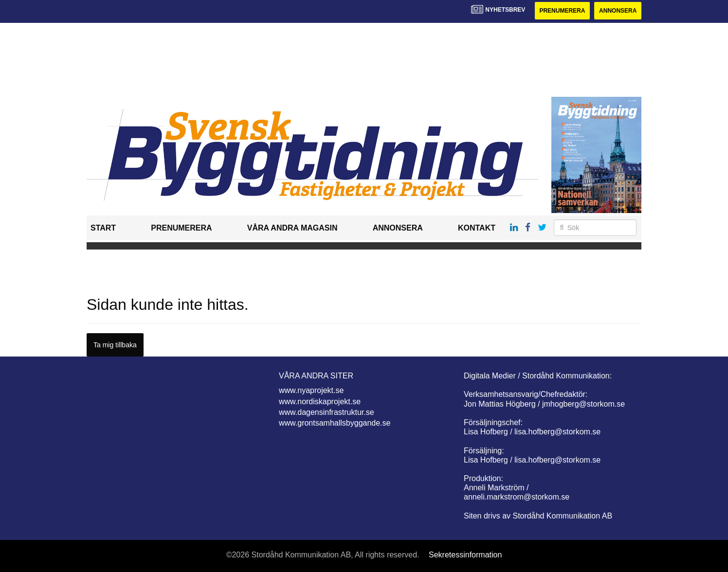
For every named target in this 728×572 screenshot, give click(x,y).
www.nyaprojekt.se (311, 390)
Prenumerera (562, 11)
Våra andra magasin (292, 228)
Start (103, 228)
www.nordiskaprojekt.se (320, 402)
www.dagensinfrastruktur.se (327, 412)
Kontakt (477, 228)
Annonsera (618, 11)
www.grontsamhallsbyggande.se (335, 423)
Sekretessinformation (465, 555)
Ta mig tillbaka (115, 345)
